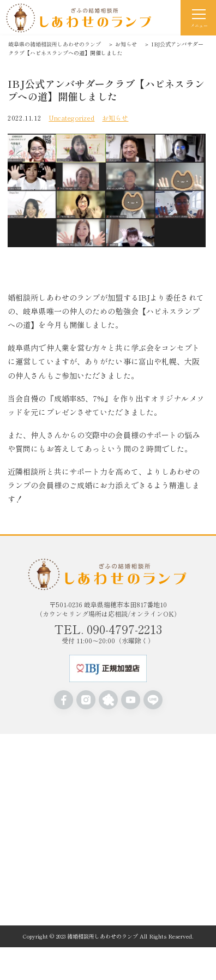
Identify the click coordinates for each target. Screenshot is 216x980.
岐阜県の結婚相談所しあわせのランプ (55, 44)
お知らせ (126, 44)
